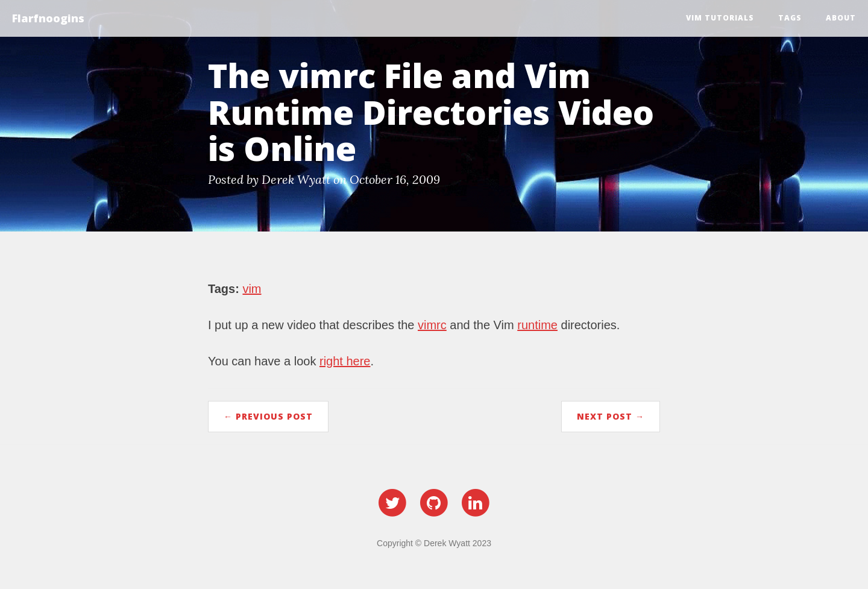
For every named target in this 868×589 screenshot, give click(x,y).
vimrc (432, 325)
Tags (790, 18)
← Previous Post (268, 416)
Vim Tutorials (720, 18)
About (841, 18)
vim (252, 289)
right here (345, 361)
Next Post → (611, 416)
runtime (537, 325)
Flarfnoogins (48, 18)
